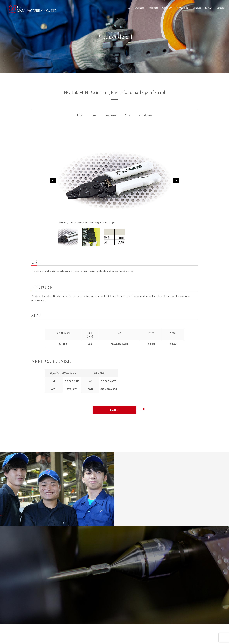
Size (128, 115)
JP (206, 8)
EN (211, 8)
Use (93, 115)
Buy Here (114, 410)
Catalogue (146, 115)
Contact (197, 8)
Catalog (221, 8)
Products (153, 8)
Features (110, 115)
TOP (128, 8)
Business (140, 8)
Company (167, 8)
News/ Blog (182, 8)
